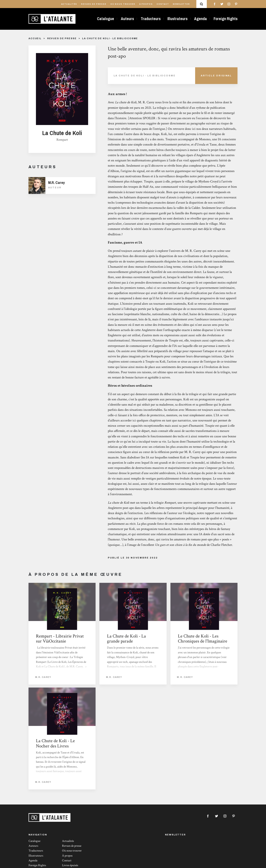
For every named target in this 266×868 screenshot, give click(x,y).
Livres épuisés (70, 865)
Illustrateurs (177, 19)
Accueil (35, 38)
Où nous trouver (123, 4)
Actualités (69, 4)
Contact (163, 4)
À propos (146, 4)
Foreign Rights (226, 19)
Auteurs (127, 19)
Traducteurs (151, 19)
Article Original (216, 76)
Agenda (200, 19)
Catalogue (105, 19)
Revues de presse (94, 4)
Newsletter (181, 4)
